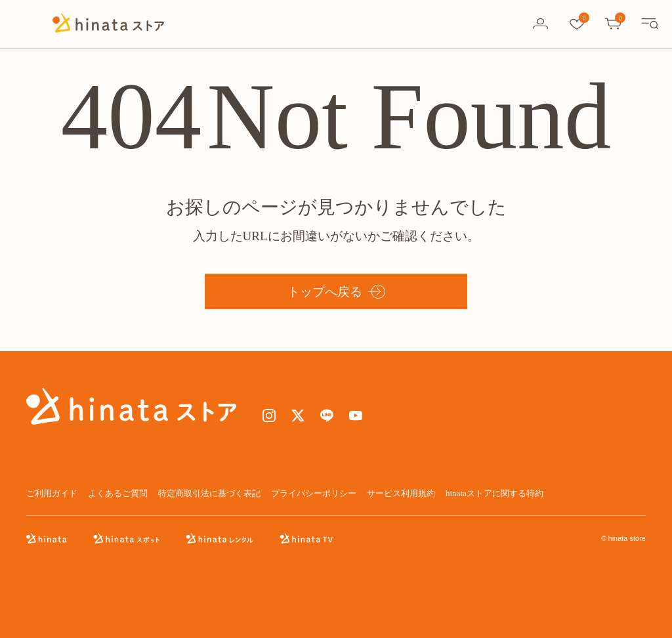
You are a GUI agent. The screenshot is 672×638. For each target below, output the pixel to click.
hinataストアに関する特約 (494, 493)
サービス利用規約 (401, 493)
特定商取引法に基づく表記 (209, 493)
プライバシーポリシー (314, 493)
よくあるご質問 (118, 493)
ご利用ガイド (52, 493)
